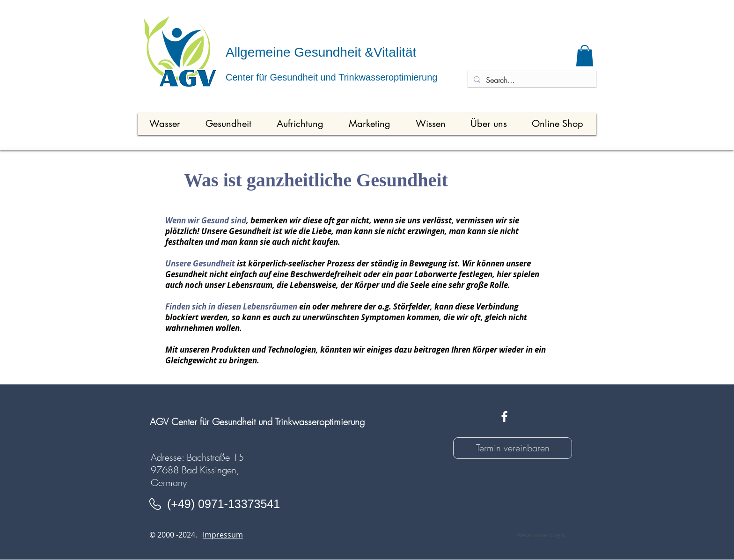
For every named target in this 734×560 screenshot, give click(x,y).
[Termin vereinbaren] (513, 448)
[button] (585, 55)
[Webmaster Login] (541, 535)
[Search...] (531, 80)
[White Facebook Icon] (504, 416)
